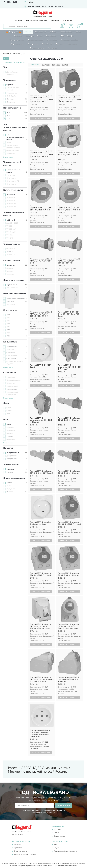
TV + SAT (10, 238)
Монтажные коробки (69, 40)
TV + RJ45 (10, 235)
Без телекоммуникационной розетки (15, 137)
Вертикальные (12, 285)
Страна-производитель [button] (14, 478)
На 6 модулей (11, 204)
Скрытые (10, 85)
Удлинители (52, 40)
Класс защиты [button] (10, 310)
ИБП (62, 36)
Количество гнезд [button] (12, 261)
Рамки (79, 32)
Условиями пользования (41, 812)
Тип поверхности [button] (11, 465)
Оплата (56, 833)
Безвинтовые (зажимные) (16, 298)
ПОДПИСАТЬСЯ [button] (64, 805)
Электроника (33, 44)
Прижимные (11, 304)
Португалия (11, 489)
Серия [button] (6, 403)
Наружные (10, 99)
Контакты (67, 20)
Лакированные (12, 459)
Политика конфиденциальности (65, 851)
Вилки (40, 36)
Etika (8, 414)
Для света (60, 44)
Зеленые (10, 433)
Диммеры (30, 36)
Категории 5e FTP (13, 181)
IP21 (8, 318)
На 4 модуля (11, 201)
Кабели (53, 32)
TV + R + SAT (11, 232)
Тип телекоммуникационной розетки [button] (15, 127)
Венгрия (9, 483)
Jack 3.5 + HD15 (12, 223)
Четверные (10, 274)
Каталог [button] (19, 20)
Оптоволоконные (13, 151)
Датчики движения (35, 40)
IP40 (8, 324)
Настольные (11, 102)
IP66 (8, 336)
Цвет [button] (6, 420)
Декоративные (12, 456)
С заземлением (12, 389)
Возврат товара (59, 836)
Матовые (10, 472)
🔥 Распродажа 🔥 (14, 32)
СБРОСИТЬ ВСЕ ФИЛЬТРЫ (15, 63)
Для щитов (72, 44)
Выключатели (41, 32)
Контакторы (51, 36)
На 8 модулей (11, 207)
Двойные (10, 268)
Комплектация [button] (10, 342)
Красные (10, 436)
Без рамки (10, 350)
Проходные (11, 255)
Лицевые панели (17, 44)
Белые (9, 424)
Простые (10, 252)
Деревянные (11, 430)
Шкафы (70, 36)
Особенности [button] (10, 373)
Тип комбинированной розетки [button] (14, 214)
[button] (71, 26)
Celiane (9, 411)
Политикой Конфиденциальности (54, 810)
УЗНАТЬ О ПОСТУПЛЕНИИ (41, 118)
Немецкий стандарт (14, 380)
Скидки (56, 848)
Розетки (28, 32)
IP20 (8, 315)
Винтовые (10, 301)
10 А (8, 116)
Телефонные (11, 154)
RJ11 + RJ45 (11, 220)
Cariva (9, 408)
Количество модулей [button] (13, 190)
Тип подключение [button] (12, 244)
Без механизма (12, 347)
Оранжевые (11, 439)
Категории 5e (11, 178)
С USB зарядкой (12, 386)
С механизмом (12, 356)
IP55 (8, 333)
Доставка (57, 829)
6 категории (11, 175)
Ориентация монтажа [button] (14, 280)
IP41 (8, 327)
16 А (8, 113)
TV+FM (9, 226)
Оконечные (11, 249)
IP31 (8, 321)
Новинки (55, 20)
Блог (55, 845)
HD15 (9, 142)
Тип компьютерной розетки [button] (12, 164)
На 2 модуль (11, 198)
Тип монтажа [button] (9, 80)
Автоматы (18, 36)
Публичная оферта (20, 851)
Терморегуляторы (17, 40)
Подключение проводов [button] (15, 294)
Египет (9, 486)
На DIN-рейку (11, 96)
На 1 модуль (11, 195)
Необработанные (13, 453)
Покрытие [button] (8, 448)
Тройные (10, 271)
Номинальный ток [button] (12, 108)
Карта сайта (18, 848)
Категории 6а (11, 184)
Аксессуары (52, 48)
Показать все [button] (8, 157)
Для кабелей (47, 44)
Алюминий (10, 427)
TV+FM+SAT (11, 229)
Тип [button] (5, 67)
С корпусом (11, 353)
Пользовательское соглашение (25, 855)
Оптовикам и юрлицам (37, 20)
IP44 (8, 330)
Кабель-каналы (66, 32)
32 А (8, 119)
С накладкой (11, 359)
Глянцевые (10, 469)
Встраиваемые (12, 93)
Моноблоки (11, 377)
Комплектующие (37, 48)
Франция (10, 492)
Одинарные (11, 265)
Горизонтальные (12, 288)
